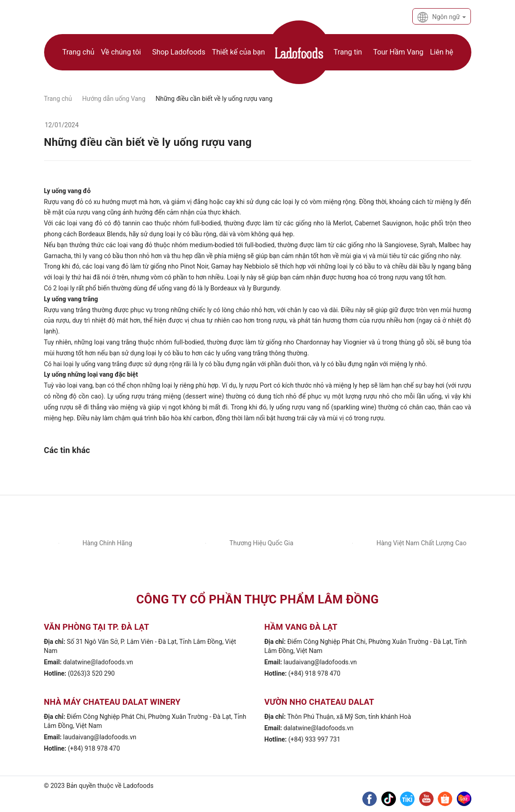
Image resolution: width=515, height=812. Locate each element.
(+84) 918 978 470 (314, 673)
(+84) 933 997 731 (314, 739)
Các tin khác (67, 450)
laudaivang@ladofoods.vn (320, 662)
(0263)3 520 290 (91, 673)
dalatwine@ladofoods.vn (98, 662)
